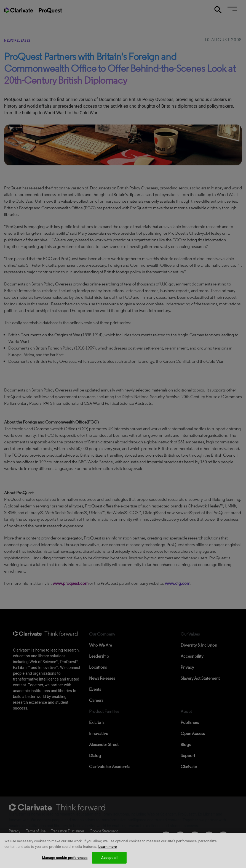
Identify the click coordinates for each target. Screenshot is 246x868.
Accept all (109, 861)
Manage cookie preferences (65, 861)
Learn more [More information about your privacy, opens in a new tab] (108, 850)
